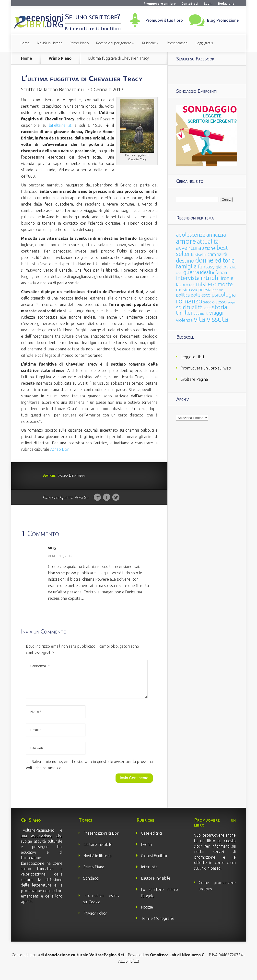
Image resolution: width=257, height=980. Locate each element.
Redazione (226, 4)
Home (25, 43)
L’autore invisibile (98, 850)
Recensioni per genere (114, 43)
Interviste (149, 873)
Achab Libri (60, 449)
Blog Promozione (223, 20)
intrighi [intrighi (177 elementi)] (210, 278)
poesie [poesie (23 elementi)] (218, 290)
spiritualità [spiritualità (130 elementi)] (189, 307)
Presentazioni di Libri (101, 839)
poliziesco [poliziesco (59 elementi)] (201, 295)
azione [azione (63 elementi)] (209, 248)
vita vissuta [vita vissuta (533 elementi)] (211, 319)
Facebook (107, 497)
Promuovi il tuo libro (164, 20)
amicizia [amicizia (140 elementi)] (216, 235)
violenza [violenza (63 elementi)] (184, 320)
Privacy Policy (95, 919)
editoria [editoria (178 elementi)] (225, 260)
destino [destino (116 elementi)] (185, 260)
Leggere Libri (192, 357)
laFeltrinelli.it (60, 125)
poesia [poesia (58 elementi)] (205, 290)
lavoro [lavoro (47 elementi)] (182, 285)
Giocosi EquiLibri (155, 862)
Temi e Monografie (158, 924)
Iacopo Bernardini (63, 89)
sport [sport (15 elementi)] (207, 308)
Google (97, 497)
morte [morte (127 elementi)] (225, 284)
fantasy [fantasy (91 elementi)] (206, 267)
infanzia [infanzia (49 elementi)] (220, 272)
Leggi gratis (204, 43)
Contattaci (190, 4)
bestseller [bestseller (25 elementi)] (199, 255)
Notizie (147, 913)
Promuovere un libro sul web (206, 368)
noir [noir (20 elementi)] (194, 290)
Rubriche (149, 43)
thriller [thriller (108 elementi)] (184, 313)
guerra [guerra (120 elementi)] (191, 272)
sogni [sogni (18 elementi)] (232, 302)
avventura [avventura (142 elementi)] (189, 248)
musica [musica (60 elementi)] (183, 289)
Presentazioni (178, 43)
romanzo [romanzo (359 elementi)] (189, 301)
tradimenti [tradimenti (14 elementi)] (201, 314)
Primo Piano (79, 43)
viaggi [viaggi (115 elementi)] (216, 313)
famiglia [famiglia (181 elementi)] (186, 266)
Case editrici (151, 839)
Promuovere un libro (160, 4)
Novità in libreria (50, 43)
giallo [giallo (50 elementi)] (221, 267)
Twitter (116, 497)
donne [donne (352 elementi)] (204, 260)
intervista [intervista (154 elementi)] (188, 278)
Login (208, 4)
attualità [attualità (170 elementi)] (208, 242)
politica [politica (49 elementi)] (183, 295)
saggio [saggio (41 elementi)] (209, 302)
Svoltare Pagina (194, 379)
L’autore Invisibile (156, 884)
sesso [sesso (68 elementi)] (221, 302)
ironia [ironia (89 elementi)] (227, 278)
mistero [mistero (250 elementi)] (206, 284)
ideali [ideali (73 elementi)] (206, 272)
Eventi (146, 850)
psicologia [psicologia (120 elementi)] (224, 294)
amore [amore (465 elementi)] (186, 241)
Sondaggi (91, 884)
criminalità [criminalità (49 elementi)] (217, 254)
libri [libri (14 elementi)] (192, 285)
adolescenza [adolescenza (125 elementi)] (191, 235)
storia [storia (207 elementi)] (220, 307)
